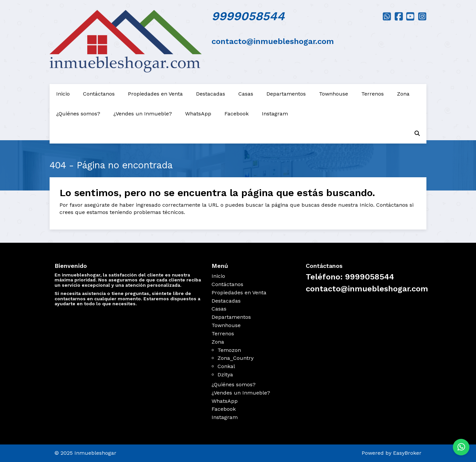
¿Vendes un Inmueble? (143, 114)
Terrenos (373, 94)
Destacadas (211, 94)
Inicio (63, 94)
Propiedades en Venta (155, 94)
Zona (403, 94)
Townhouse (334, 94)
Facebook (237, 114)
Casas (246, 94)
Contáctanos (99, 94)
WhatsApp (198, 114)
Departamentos (286, 94)
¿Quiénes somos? (78, 114)
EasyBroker (407, 453)
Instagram (275, 114)
